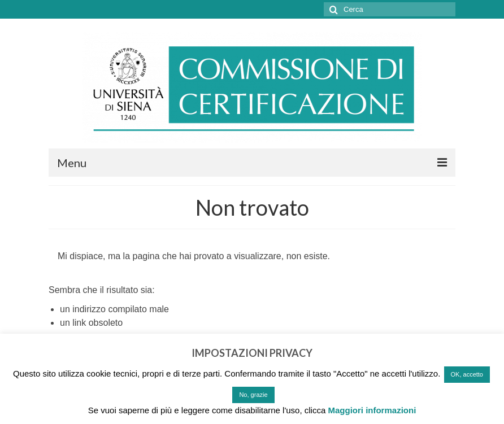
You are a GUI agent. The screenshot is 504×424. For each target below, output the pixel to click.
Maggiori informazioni (372, 410)
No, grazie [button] (253, 395)
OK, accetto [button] (467, 374)
